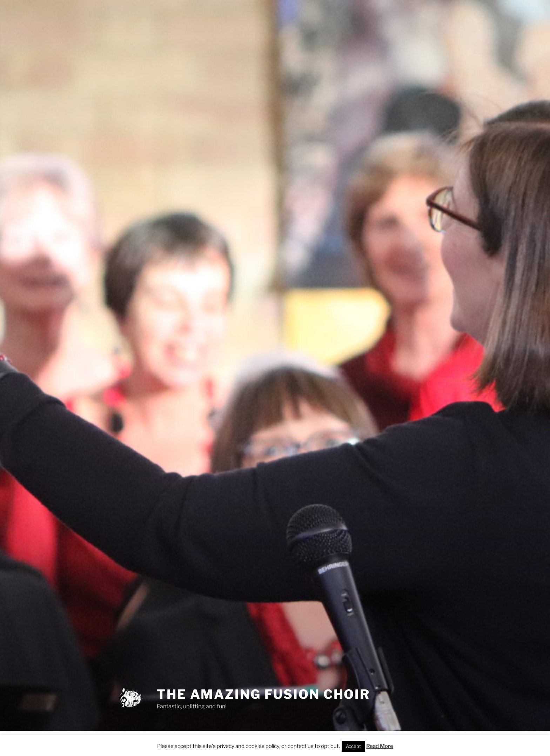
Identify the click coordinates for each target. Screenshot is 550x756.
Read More (380, 746)
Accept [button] (353, 746)
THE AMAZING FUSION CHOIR (263, 694)
